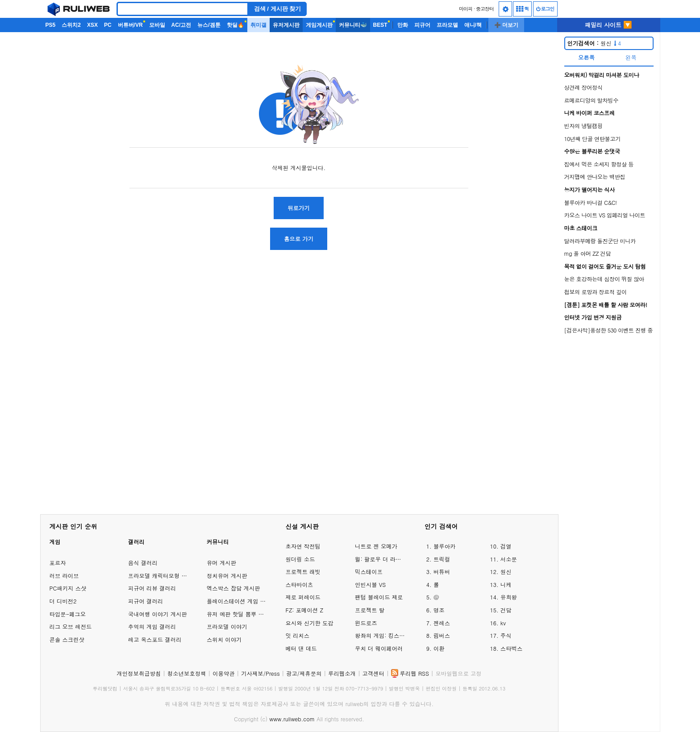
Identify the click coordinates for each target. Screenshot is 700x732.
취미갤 (258, 25)
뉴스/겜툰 (209, 25)
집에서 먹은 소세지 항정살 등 (599, 164)
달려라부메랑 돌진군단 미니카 (600, 241)
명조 (439, 610)
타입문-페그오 (68, 614)
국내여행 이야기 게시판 (158, 614)
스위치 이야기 (224, 639)
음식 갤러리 (143, 563)
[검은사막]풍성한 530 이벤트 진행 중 (609, 330)
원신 (594, 43)
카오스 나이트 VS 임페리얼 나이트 (605, 215)
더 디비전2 (63, 601)
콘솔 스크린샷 (67, 639)
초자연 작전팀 (303, 546)
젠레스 (442, 623)
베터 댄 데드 (301, 648)
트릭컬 (442, 559)
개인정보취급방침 (139, 673)
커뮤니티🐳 (353, 25)
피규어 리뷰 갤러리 (152, 588)
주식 (506, 635)
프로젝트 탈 (370, 610)
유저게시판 (286, 25)
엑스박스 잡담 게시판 (233, 588)
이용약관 (224, 673)
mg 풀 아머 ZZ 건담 (587, 253)
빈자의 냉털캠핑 (583, 126)
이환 (439, 648)
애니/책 (473, 25)
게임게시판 (319, 25)
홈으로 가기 (299, 239)
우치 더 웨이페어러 (379, 648)
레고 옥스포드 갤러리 (155, 639)
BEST (380, 25)
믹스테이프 (369, 572)
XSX (92, 25)
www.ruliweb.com (292, 719)
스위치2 (71, 25)
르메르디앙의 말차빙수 (591, 100)
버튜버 (442, 572)
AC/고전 (181, 25)
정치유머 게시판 (227, 576)
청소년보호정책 (187, 673)
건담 (506, 610)
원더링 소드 (300, 559)
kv (503, 623)
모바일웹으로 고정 (458, 673)
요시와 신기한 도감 (309, 623)
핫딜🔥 (235, 25)
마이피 (466, 9)
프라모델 (447, 25)
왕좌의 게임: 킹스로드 (381, 635)
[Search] (183, 9)
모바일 (157, 25)
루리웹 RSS (415, 673)
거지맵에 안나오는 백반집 (595, 177)
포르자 (58, 563)
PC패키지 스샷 (68, 588)
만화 (403, 25)
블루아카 (445, 546)
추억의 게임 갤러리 (152, 626)
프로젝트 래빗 (303, 572)
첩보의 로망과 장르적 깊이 (596, 292)
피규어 (422, 25)
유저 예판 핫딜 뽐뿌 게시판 (241, 614)
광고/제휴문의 (304, 673)
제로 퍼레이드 (303, 597)
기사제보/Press (260, 673)
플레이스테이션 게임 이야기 (242, 601)
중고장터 (485, 9)
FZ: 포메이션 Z (304, 610)
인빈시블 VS (370, 584)
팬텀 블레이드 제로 (379, 597)
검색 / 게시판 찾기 (278, 9)
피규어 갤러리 (146, 601)
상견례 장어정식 (583, 87)
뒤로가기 (299, 208)
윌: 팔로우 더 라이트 (381, 559)
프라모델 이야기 (227, 626)
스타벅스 (512, 648)
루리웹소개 (342, 673)
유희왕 (509, 597)
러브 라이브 (64, 576)
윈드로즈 (366, 623)
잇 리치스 (297, 635)
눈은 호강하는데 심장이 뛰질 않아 (604, 279)
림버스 (442, 635)
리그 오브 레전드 (71, 626)
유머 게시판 (221, 563)
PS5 (51, 25)
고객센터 (373, 673)
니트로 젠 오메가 (376, 546)
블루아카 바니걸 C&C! (591, 202)
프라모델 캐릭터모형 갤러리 (163, 576)
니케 (506, 584)
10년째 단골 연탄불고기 (592, 139)
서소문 (509, 559)
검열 (506, 546)
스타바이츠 (299, 584)
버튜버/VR (130, 25)
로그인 (545, 9)
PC (108, 25)
